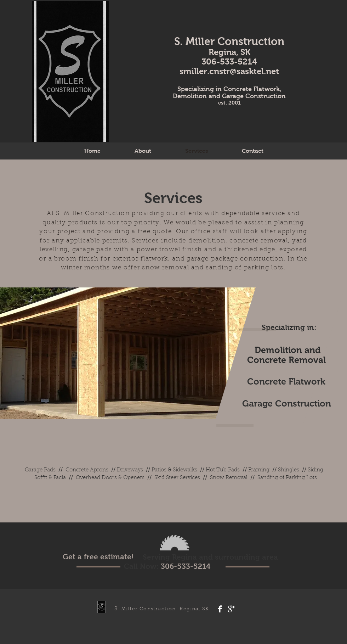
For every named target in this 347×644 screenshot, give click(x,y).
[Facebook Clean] (220, 609)
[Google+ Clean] (231, 609)
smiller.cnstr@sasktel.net (229, 71)
